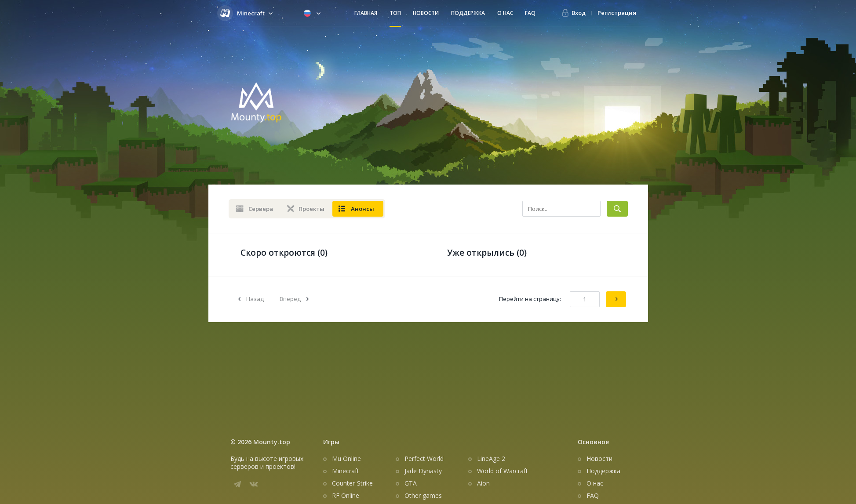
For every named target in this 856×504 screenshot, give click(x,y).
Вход (579, 13)
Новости (426, 13)
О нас (505, 13)
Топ (395, 13)
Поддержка (468, 13)
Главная (366, 13)
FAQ (530, 13)
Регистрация (617, 13)
